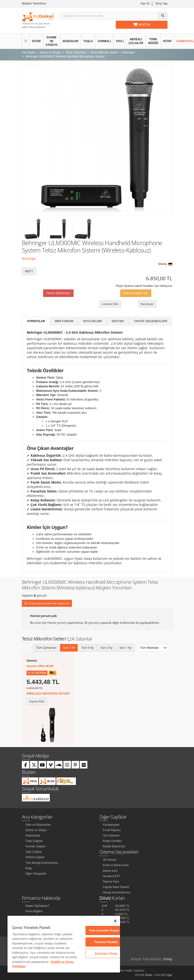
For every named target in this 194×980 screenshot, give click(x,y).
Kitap (167, 41)
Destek (118, 321)
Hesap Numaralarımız (117, 892)
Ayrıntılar (36, 321)
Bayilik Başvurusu (114, 846)
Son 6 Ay (88, 648)
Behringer (29, 259)
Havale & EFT (112, 876)
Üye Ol (145, 4)
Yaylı (120, 41)
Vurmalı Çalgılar (35, 846)
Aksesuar (70, 41)
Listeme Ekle (110, 304)
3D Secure (110, 860)
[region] (64, 944)
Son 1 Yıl (69, 648)
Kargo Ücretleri (112, 841)
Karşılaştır (147, 304)
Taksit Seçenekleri (151, 321)
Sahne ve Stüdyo (52, 41)
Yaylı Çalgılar (34, 852)
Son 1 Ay (126, 648)
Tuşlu (88, 41)
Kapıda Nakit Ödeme (116, 887)
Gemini (32, 661)
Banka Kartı (110, 871)
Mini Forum (64, 321)
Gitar (36, 41)
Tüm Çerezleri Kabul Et (106, 930)
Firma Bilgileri (34, 911)
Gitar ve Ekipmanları (38, 825)
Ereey (168, 959)
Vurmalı (104, 41)
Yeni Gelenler (111, 836)
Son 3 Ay (107, 648)
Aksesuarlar (33, 836)
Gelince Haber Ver (136, 293)
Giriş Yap (161, 4)
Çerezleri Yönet (106, 954)
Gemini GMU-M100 (40, 666)
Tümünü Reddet (106, 942)
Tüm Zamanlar (46, 648)
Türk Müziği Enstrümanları (42, 863)
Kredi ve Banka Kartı (116, 865)
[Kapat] (115, 921)
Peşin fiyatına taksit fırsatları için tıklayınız (144, 286)
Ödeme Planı (111, 882)
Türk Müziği (153, 41)
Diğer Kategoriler (36, 874)
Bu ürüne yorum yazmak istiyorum (47, 603)
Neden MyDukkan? (37, 906)
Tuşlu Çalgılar (34, 841)
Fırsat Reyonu (112, 830)
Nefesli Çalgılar (136, 41)
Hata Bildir (92, 321)
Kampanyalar (111, 825)
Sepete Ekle (37, 701)
